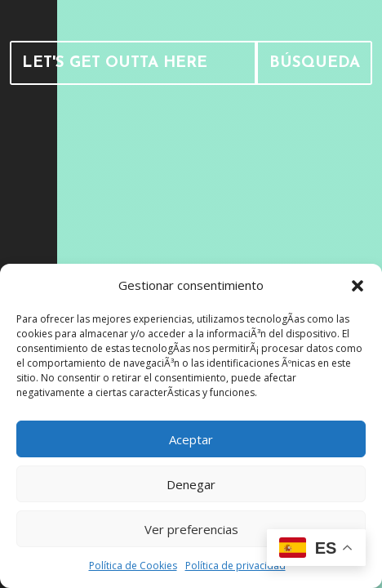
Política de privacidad (235, 566)
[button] (358, 286)
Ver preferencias (191, 529)
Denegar (191, 484)
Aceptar (191, 439)
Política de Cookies (133, 566)
